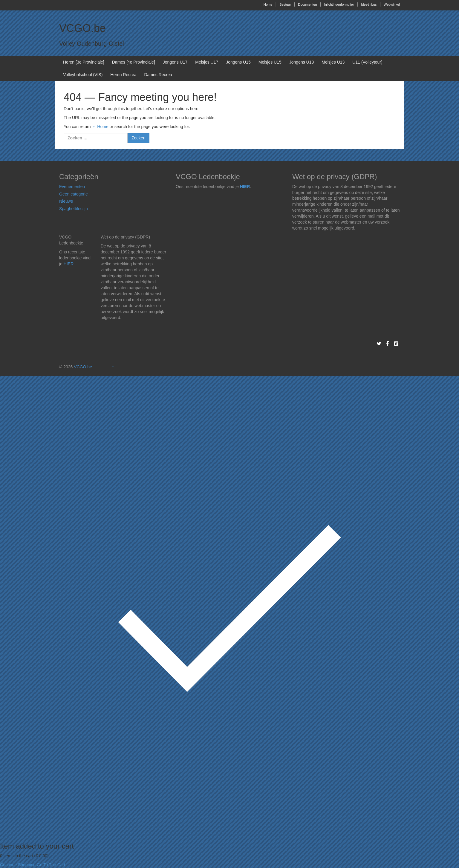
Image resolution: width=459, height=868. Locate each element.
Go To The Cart (51, 865)
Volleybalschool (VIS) (83, 75)
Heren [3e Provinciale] (84, 62)
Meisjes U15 (270, 62)
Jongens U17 (175, 62)
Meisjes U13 (333, 62)
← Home (100, 127)
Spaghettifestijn (74, 209)
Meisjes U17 (207, 62)
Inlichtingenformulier (339, 4)
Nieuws (66, 201)
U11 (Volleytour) (367, 62)
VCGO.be (82, 28)
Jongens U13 (302, 62)
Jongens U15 (238, 62)
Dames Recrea (158, 75)
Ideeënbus (369, 4)
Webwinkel (392, 4)
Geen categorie (74, 194)
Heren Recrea (123, 75)
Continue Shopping (18, 865)
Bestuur (285, 4)
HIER (245, 187)
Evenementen (72, 187)
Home (268, 4)
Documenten (307, 4)
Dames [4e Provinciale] (134, 62)
